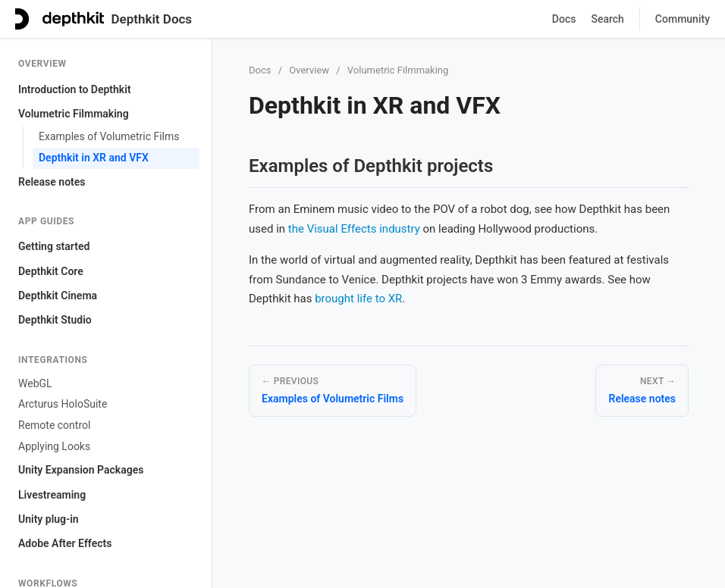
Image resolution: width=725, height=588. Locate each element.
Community (683, 19)
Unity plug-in (49, 519)
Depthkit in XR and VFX (94, 158)
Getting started (54, 246)
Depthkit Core (51, 271)
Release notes (52, 182)
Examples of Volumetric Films (109, 136)
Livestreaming (52, 495)
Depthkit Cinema (58, 296)
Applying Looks (54, 446)
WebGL (35, 383)
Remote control (54, 425)
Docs (564, 19)
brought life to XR (358, 299)
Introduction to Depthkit (75, 89)
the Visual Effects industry (356, 229)
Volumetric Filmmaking (74, 114)
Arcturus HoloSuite (63, 404)
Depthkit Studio (55, 320)
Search (607, 19)
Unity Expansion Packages (81, 470)
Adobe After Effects (65, 543)
